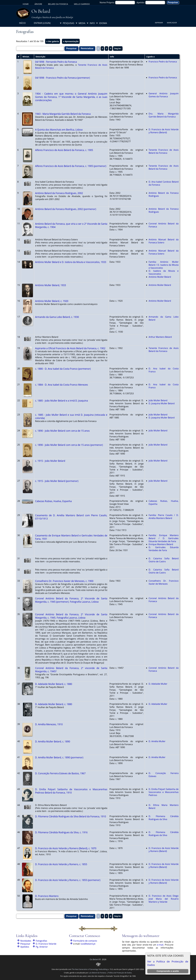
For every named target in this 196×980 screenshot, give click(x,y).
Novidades (26, 941)
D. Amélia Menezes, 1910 (49, 724)
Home (26, 4)
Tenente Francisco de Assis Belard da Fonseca (164, 151)
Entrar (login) (42, 23)
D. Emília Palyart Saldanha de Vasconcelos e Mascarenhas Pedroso (164, 792)
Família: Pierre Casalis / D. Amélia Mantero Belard (164, 517)
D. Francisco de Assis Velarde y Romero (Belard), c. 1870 (66, 848)
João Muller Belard (158, 400)
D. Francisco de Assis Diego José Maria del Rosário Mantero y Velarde (164, 899)
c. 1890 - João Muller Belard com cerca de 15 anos (62, 431)
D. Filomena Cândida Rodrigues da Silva (164, 818)
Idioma (103, 23)
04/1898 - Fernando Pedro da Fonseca (56, 62)
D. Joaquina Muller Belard (162, 403)
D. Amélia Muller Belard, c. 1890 (53, 741)
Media (82, 23)
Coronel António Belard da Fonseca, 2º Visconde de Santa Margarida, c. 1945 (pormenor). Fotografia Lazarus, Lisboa (71, 600)
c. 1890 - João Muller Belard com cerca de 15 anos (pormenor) (69, 445)
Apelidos (25, 947)
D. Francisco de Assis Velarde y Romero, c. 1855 (61, 864)
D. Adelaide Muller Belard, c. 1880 (54, 684)
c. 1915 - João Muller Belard (50, 461)
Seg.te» (118, 49)
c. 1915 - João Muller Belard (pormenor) (57, 481)
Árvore (38, 4)
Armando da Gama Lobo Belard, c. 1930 (57, 317)
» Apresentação (71, 41)
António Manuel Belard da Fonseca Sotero (164, 241)
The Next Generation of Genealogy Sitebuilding (90, 969)
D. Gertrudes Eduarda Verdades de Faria (164, 549)
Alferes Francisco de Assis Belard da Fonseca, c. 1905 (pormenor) (71, 166)
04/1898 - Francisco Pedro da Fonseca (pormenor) (62, 78)
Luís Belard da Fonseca (97, 973)
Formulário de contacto (85, 941)
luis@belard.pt (88, 944)
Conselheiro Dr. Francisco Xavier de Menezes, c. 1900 (64, 581)
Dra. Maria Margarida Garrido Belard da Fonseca (164, 115)
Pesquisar (25, 944)
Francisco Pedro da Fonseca (163, 62)
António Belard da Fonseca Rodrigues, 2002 (59, 193)
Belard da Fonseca (58, 4)
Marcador (172, 23)
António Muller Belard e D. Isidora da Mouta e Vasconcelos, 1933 (71, 262)
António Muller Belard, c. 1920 (52, 301)
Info (92, 23)
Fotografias (41, 941)
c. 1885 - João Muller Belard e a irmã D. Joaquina (61, 401)
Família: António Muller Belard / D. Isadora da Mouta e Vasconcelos (164, 265)
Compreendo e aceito (168, 971)
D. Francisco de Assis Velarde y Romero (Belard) (164, 131)
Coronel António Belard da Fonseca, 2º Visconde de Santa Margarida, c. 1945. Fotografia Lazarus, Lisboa (71, 616)
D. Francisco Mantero (47, 896)
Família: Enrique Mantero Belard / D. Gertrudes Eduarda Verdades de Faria (164, 538)
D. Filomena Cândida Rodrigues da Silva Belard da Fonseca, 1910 (70, 816)
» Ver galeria (53, 41)
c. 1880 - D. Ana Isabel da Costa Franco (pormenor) (63, 369)
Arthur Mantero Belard (160, 337)
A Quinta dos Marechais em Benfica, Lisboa (59, 130)
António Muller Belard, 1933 (51, 285)
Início (22, 23)
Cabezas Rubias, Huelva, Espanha (53, 501)
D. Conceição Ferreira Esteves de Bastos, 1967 (60, 773)
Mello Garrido (82, 4)
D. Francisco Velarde (46, 944)
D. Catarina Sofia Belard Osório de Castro (164, 560)
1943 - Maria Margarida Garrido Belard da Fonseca (63, 114)
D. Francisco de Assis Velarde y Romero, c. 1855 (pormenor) (68, 880)
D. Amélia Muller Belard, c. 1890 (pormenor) (59, 757)
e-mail (160, 945)
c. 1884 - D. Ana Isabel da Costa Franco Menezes (61, 385)
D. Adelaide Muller (158, 684)
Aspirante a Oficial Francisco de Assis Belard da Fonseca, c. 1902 (70, 348)
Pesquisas (69, 23)
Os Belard (41, 11)
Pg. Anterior (42, 947)
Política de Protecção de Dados (120, 973)
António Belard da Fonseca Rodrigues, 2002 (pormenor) (66, 209)
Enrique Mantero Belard (161, 544)
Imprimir (159, 23)
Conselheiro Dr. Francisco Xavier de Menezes (164, 582)
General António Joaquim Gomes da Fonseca (164, 95)
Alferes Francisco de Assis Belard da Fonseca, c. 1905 (64, 150)
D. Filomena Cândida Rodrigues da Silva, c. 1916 (61, 832)
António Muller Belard (160, 277)
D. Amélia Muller (157, 741)
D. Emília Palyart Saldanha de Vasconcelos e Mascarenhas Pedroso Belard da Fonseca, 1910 (71, 791)
